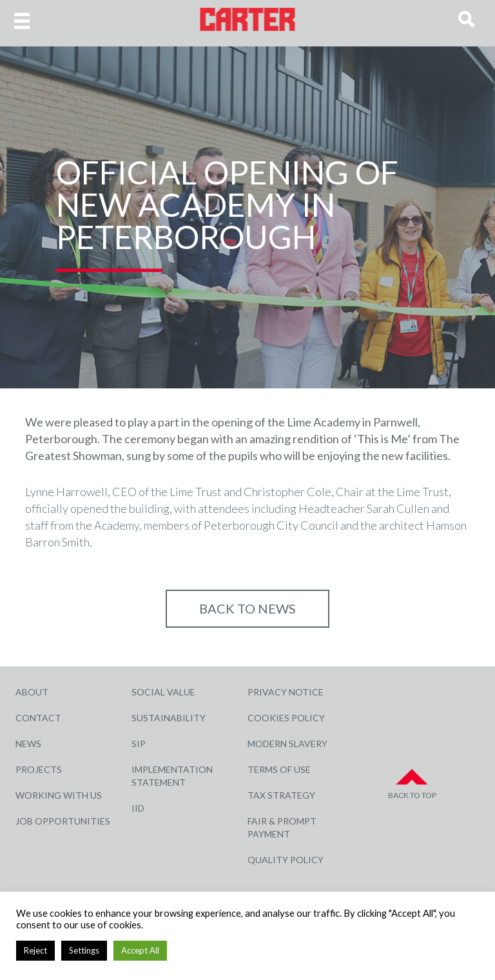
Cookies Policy (286, 718)
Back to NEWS (247, 608)
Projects (39, 769)
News (28, 744)
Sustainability (169, 718)
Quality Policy (286, 860)
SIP (139, 744)
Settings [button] (84, 950)
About (32, 692)
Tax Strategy (281, 795)
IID (138, 808)
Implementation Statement (172, 776)
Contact (38, 718)
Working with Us (59, 795)
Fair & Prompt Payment (282, 827)
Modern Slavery (287, 744)
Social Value (163, 692)
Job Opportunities (63, 821)
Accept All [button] (140, 950)
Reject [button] (35, 950)
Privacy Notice (286, 692)
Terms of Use (279, 769)
